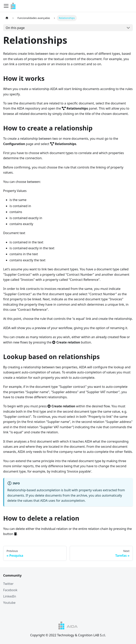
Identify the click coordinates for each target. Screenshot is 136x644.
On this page (15, 28)
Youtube (9, 603)
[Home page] (7, 18)
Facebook (10, 590)
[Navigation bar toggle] (6, 6)
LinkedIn (10, 596)
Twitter (8, 584)
